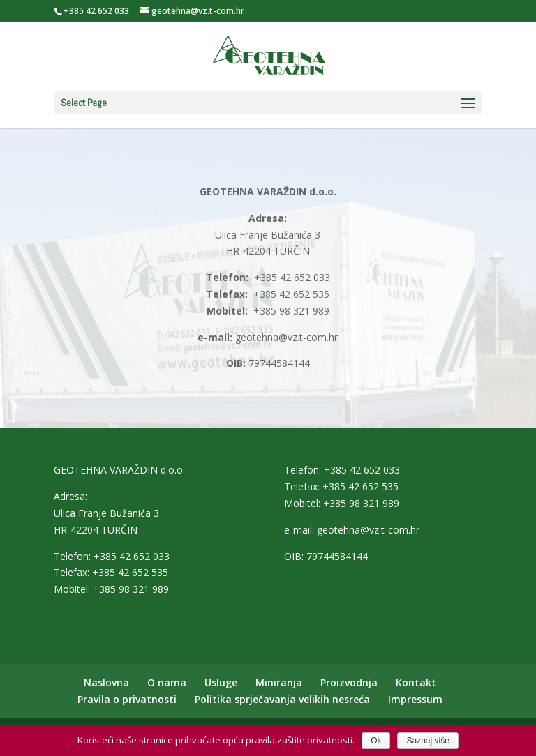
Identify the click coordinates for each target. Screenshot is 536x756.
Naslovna (106, 682)
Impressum (415, 699)
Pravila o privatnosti (127, 699)
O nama (167, 682)
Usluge (221, 682)
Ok (376, 741)
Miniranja (279, 682)
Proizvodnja (349, 682)
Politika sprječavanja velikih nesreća (282, 699)
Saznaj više (427, 741)
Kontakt (416, 682)
